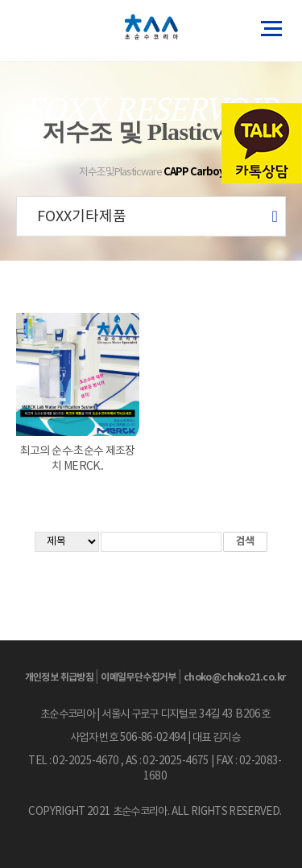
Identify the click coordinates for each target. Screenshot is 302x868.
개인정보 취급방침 (60, 677)
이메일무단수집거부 (139, 677)
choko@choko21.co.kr (235, 677)
